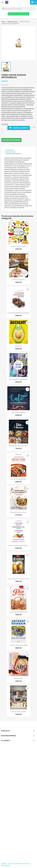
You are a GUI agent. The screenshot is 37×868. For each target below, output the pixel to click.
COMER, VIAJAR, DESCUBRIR (18, 645)
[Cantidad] (4, 128)
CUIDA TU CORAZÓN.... (19, 280)
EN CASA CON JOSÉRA (19, 712)
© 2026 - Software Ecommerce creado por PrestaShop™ (16, 865)
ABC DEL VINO (18, 679)
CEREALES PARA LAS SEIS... (18, 512)
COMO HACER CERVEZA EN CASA (18, 579)
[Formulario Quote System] (18, 804)
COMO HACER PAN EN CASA (18, 612)
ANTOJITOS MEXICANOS (19, 479)
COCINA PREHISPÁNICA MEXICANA (19, 313)
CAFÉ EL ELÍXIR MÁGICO (18, 413)
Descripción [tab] (10, 150)
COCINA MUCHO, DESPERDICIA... (18, 546)
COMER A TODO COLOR (19, 246)
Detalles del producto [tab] (14, 154)
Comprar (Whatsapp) (11, 140)
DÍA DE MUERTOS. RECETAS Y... (18, 446)
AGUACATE (19, 346)
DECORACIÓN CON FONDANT (19, 379)
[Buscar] (18, 9)
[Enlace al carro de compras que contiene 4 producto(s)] (33, 2)
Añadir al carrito (19, 128)
